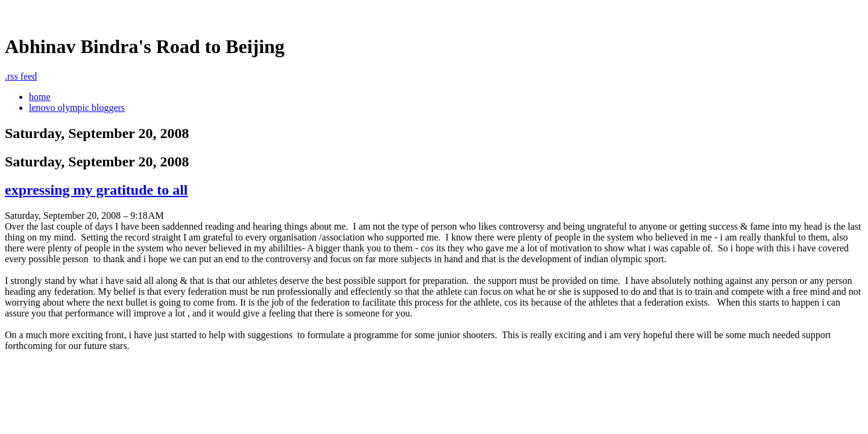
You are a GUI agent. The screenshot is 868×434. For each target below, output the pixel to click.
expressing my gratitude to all (96, 190)
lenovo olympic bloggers (77, 108)
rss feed (21, 76)
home (40, 97)
